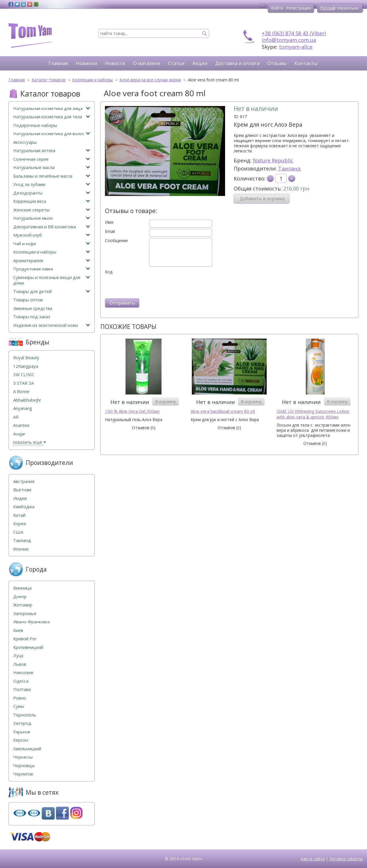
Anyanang (23, 408)
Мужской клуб (52, 235)
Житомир (23, 605)
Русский (328, 8)
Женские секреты (52, 210)
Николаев (23, 672)
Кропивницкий (28, 647)
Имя (109, 222)
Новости (115, 63)
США (18, 532)
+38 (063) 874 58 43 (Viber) (294, 33)
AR (16, 417)
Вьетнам (22, 490)
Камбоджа (24, 507)
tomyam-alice (296, 47)
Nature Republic (273, 160)
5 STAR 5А (24, 383)
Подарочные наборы (35, 125)
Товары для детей (52, 291)
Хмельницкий (27, 749)
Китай (19, 515)
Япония (21, 549)
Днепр (20, 597)
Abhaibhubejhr (27, 400)
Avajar (19, 434)
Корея (19, 524)
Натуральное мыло (52, 218)
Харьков (22, 732)
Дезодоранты (52, 193)
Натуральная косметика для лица (52, 108)
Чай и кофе (52, 244)
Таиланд (289, 168)
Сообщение (116, 241)
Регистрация (298, 8)
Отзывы (277, 63)
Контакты (306, 63)
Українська (348, 8)
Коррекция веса (52, 201)
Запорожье (25, 613)
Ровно (20, 698)
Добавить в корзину (262, 199)
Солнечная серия (52, 159)
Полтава (22, 689)
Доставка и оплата (237, 63)
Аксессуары (25, 142)
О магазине (147, 63)
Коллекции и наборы (52, 252)
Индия (20, 498)
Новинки (86, 63)
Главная (58, 63)
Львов (20, 664)
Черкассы (23, 757)
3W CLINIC (24, 375)
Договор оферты (346, 859)
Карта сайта (313, 859)
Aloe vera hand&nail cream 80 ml (223, 411)
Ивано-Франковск (32, 622)
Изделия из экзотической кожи (52, 325)
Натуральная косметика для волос (52, 134)
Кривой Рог (25, 639)
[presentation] (149, 286)
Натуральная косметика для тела (52, 117)
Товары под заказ (32, 317)
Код (109, 272)
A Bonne (21, 391)
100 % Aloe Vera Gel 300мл (132, 411)
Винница (22, 588)
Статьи (176, 63)
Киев (18, 630)
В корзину (166, 401)
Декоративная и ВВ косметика (52, 227)
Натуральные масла (52, 167)
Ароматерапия (52, 261)
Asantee (21, 425)
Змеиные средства (33, 308)
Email (110, 231)
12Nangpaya (26, 366)
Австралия (24, 481)
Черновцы (24, 766)
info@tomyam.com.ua (289, 40)
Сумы (19, 706)
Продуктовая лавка (52, 269)
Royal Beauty (26, 358)
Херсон (21, 740)
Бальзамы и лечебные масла (52, 176)
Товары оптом (28, 300)
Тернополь (25, 715)
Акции (200, 63)
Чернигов (23, 774)
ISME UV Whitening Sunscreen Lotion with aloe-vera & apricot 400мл (313, 414)
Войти (277, 8)
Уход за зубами (52, 184)
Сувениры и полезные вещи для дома (52, 280)
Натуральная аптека (52, 151)
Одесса (21, 681)
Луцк (18, 656)
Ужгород (22, 723)
